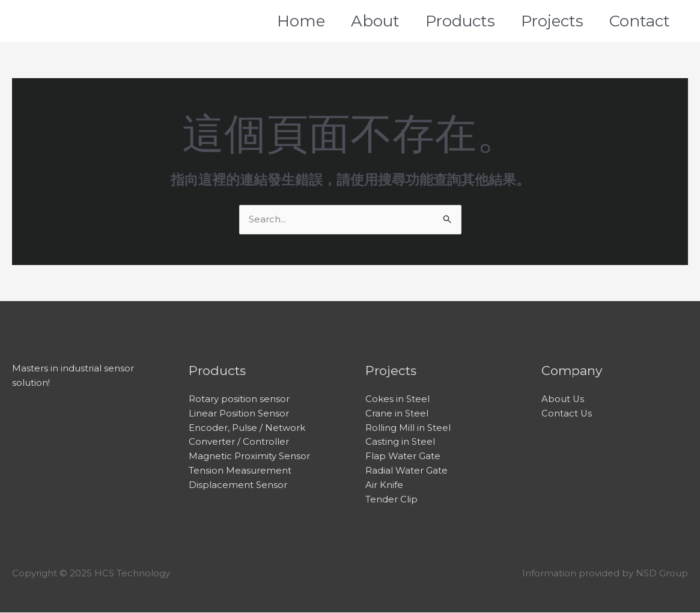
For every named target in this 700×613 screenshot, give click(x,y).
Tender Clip (391, 500)
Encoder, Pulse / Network (247, 428)
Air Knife (384, 486)
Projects (556, 21)
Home (288, 21)
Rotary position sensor (239, 399)
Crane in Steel (397, 414)
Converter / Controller (239, 443)
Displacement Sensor (238, 486)
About (368, 21)
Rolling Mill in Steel (408, 428)
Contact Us (567, 414)
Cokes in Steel (397, 399)
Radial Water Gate (406, 471)
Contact (649, 21)
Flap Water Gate (403, 457)
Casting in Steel (400, 443)
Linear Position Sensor (239, 414)
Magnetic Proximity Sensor (249, 457)
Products (458, 21)
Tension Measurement (240, 471)
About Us (563, 399)
